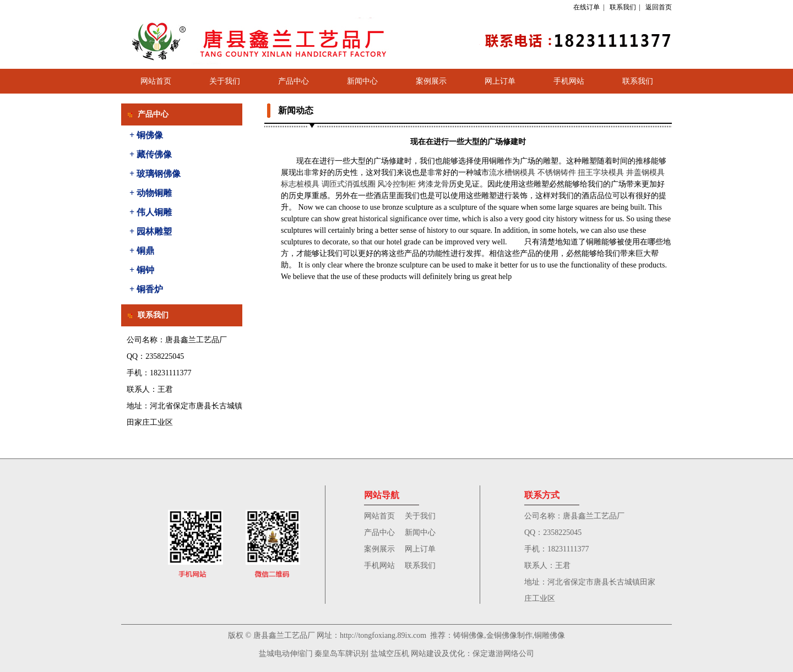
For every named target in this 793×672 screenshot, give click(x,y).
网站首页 (156, 81)
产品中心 (294, 81)
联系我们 (623, 7)
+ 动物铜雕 (151, 193)
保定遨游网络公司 (503, 654)
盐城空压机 (390, 654)
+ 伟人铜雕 (151, 212)
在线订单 (586, 7)
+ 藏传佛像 (151, 154)
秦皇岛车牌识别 (341, 654)
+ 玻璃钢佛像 (155, 174)
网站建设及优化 (438, 654)
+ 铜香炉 (146, 289)
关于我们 (225, 81)
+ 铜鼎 (142, 251)
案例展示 (431, 81)
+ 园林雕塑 (151, 231)
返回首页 (659, 7)
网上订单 (500, 81)
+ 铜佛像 (146, 135)
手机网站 (569, 81)
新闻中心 (362, 81)
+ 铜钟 (142, 270)
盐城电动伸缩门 (286, 654)
